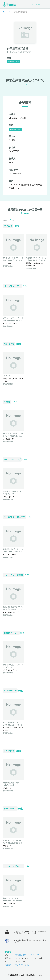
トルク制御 (9, 751)
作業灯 (7, 402)
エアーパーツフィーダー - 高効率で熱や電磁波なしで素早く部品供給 (13, 320)
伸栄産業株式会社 (8, 266)
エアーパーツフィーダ (11, 323)
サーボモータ (10, 809)
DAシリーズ (7, 846)
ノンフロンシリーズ (10, 670)
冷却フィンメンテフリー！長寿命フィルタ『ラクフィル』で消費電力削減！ (13, 260)
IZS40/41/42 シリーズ (11, 612)
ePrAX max (7, 788)
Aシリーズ (6, 376)
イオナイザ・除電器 (13, 575)
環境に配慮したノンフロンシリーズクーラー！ (13, 666)
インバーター (10, 691)
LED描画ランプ (8, 439)
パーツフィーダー (12, 286)
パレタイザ (9, 344)
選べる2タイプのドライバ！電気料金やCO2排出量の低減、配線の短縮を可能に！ (13, 901)
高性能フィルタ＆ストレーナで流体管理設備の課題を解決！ (36, 260)
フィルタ (8, 226)
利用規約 (8, 965)
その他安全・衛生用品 (14, 517)
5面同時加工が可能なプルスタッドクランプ (13, 493)
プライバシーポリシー (23, 965)
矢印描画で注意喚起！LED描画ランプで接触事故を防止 (13, 435)
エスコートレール (9, 554)
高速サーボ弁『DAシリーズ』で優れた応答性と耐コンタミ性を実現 (13, 843)
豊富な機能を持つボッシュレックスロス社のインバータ (13, 724)
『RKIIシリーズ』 (9, 904)
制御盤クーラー (11, 633)
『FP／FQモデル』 (9, 497)
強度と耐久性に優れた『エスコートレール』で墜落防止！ (13, 550)
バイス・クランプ (12, 459)
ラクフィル (7, 263)
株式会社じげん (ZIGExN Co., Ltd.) (28, 955)
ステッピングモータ (13, 866)
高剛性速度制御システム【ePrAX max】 (11, 784)
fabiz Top (8, 12)
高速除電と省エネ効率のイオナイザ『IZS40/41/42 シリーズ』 (13, 609)
